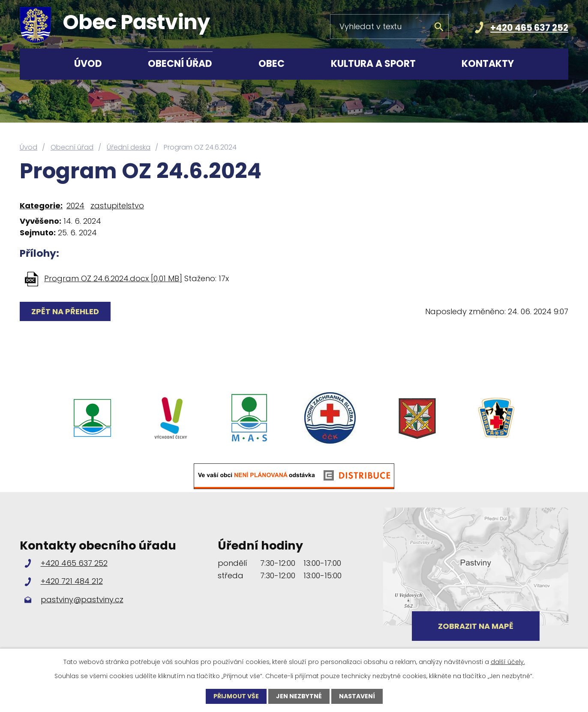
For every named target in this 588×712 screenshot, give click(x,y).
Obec (271, 64)
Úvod (88, 64)
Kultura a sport (373, 64)
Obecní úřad (180, 64)
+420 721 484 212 (72, 581)
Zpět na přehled (65, 311)
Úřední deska (129, 147)
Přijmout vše (236, 696)
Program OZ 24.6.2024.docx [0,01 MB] (113, 278)
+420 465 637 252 (529, 28)
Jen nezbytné (299, 696)
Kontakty (488, 64)
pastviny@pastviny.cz (82, 599)
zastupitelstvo (117, 206)
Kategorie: (41, 206)
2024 (75, 206)
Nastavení (357, 696)
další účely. (508, 662)
